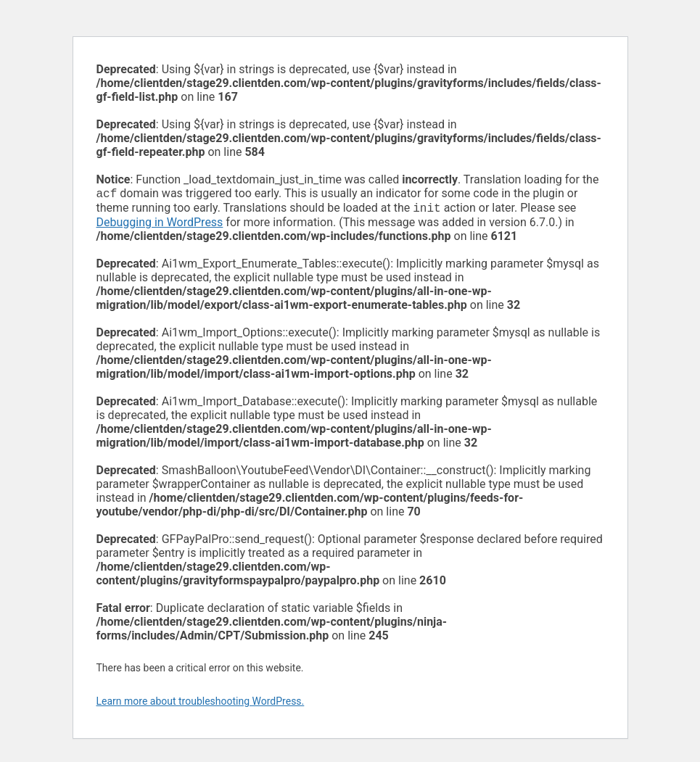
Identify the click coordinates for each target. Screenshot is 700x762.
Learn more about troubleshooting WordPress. (201, 704)
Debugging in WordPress (160, 225)
